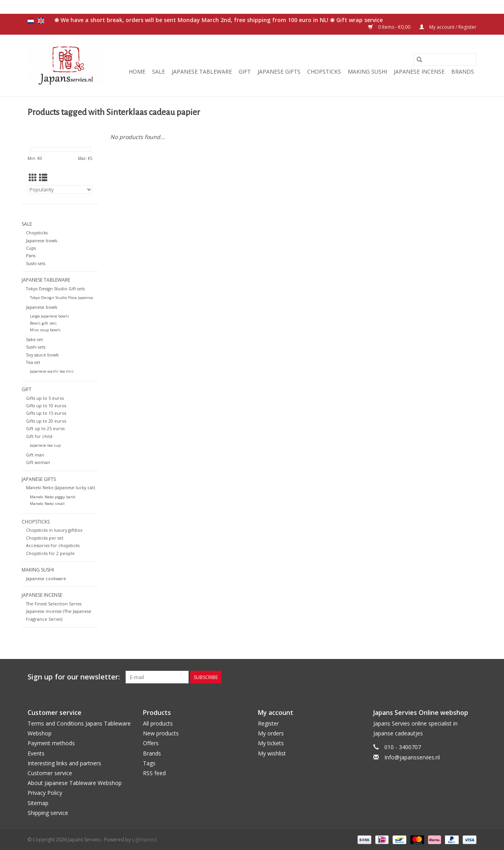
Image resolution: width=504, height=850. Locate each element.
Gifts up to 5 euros (45, 398)
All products (158, 723)
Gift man (35, 455)
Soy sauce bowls (42, 355)
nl (31, 21)
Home (137, 71)
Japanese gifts (279, 71)
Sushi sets (36, 263)
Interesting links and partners (64, 763)
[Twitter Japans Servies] (442, 677)
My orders (271, 733)
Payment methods (51, 743)
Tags (149, 763)
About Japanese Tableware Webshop (75, 783)
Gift (245, 71)
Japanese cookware (46, 578)
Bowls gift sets (43, 323)
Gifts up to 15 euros (46, 413)
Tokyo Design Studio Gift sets (55, 289)
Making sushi (367, 71)
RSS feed (154, 773)
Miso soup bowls (45, 330)
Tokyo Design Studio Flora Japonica (61, 298)
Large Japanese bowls (49, 316)
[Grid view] (33, 178)
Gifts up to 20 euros (46, 421)
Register (268, 723)
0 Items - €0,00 (390, 27)
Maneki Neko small (47, 504)
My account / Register (448, 27)
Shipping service (48, 813)
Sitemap (38, 803)
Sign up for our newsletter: (74, 677)
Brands (463, 71)
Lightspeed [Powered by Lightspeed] (144, 840)
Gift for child (39, 436)
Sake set (34, 339)
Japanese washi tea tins (52, 371)
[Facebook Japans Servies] (428, 677)
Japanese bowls (42, 240)
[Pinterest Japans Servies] (456, 677)
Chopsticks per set (45, 538)
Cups (31, 248)
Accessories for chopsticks (53, 545)
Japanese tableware (202, 71)
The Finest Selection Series (54, 604)
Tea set (33, 362)
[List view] (43, 178)
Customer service (50, 773)
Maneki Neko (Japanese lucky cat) (60, 487)
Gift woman (38, 462)
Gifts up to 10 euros (46, 406)
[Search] (445, 59)
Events (36, 753)
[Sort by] (60, 189)
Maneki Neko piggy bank (53, 497)
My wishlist (272, 753)
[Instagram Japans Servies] (470, 677)
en (41, 21)
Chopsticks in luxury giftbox (54, 530)
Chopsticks (324, 71)
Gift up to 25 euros (45, 428)
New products (161, 733)
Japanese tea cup (45, 445)
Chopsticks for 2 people (50, 553)
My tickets (271, 743)
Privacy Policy (45, 793)
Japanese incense (419, 71)
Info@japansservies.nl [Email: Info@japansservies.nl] (412, 757)
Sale (158, 71)
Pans (31, 255)
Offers (151, 743)
